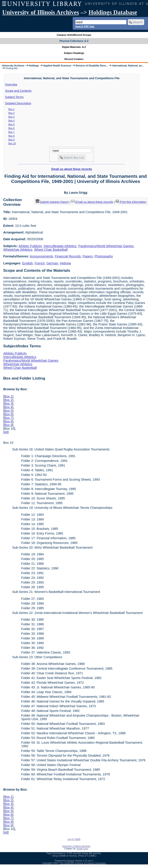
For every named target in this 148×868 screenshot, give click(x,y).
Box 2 (12, 113)
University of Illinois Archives (41, 12)
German (52, 263)
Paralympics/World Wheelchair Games (106, 246)
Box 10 (12, 143)
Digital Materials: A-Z (74, 47)
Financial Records (68, 256)
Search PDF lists (85, 26)
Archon (71, 861)
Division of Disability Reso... (92, 66)
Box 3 (12, 117)
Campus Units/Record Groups (74, 35)
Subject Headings (74, 53)
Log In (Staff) (74, 839)
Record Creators (74, 59)
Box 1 (12, 109)
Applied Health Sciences (57, 66)
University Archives (13, 66)
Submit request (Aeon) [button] (52, 202)
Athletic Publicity (30, 246)
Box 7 (12, 132)
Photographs (104, 256)
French (40, 263)
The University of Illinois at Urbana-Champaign (83, 863)
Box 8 (12, 136)
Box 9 (12, 140)
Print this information (131, 202)
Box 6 (12, 128)
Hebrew (65, 263)
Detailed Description (18, 103)
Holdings (34, 66)
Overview (11, 84)
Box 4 (12, 121)
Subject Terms (14, 97)
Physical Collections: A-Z (74, 41)
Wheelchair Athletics (18, 250)
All (6, 432)
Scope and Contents (18, 91)
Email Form (82, 849)
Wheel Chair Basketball (51, 250)
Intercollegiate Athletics (60, 246)
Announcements (41, 256)
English (27, 263)
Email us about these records (72, 169)
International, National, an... (128, 66)
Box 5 (12, 124)
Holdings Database (113, 12)
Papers (88, 256)
